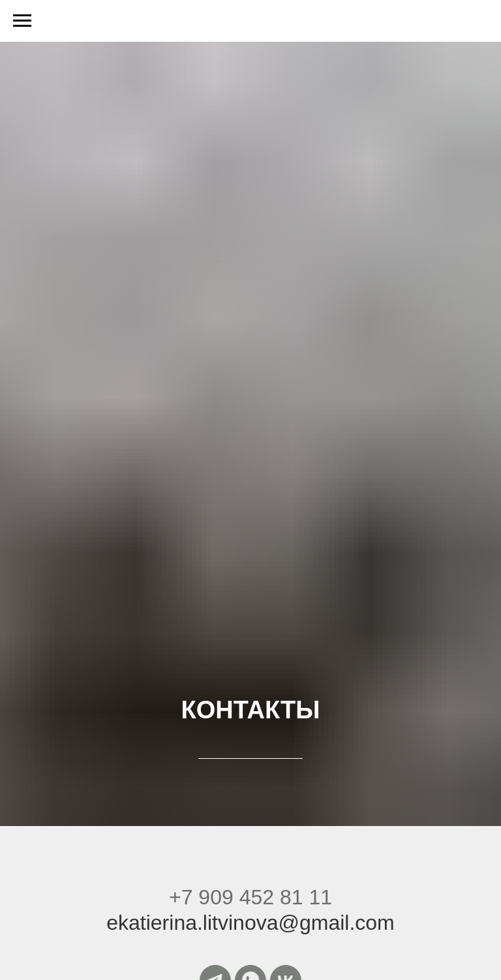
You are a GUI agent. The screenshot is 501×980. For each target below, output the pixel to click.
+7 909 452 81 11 (250, 897)
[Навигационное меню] (22, 21)
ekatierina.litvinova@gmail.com (250, 923)
